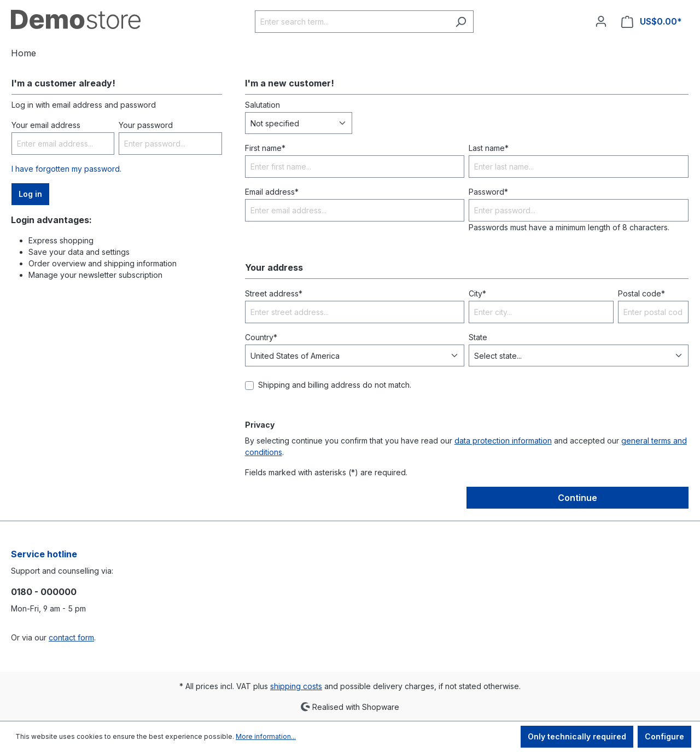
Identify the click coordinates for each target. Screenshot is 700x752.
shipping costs (296, 686)
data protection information (503, 441)
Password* (488, 192)
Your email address (46, 125)
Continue (577, 498)
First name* (265, 148)
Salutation (262, 105)
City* (477, 293)
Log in (30, 194)
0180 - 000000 (44, 592)
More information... (266, 736)
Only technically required (577, 736)
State (478, 337)
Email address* (272, 192)
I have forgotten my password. (66, 169)
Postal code (641, 293)
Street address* (274, 293)
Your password (146, 125)
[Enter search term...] (352, 22)
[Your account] (601, 21)
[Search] (461, 22)
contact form (71, 637)
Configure (664, 736)
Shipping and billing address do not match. (335, 385)
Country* (261, 337)
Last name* (489, 148)
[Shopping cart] (652, 22)
